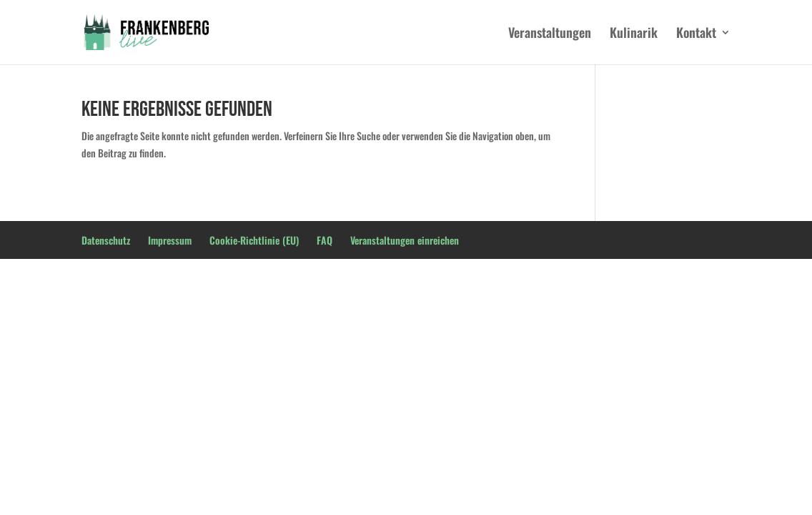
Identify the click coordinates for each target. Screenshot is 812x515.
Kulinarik (634, 34)
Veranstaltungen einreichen (405, 240)
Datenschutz (106, 240)
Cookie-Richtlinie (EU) (254, 240)
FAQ (325, 240)
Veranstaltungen (550, 34)
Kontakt (696, 34)
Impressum (170, 240)
